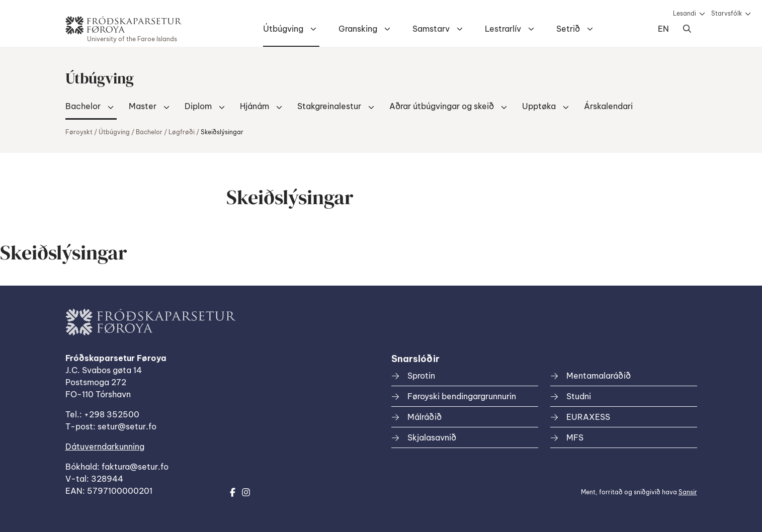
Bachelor (83, 106)
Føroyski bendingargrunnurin (462, 396)
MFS (575, 437)
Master (143, 106)
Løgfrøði (182, 132)
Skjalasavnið (432, 437)
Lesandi (685, 13)
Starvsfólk (727, 13)
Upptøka (539, 106)
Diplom (198, 106)
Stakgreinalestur (329, 106)
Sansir (688, 492)
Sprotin (421, 376)
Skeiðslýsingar (222, 132)
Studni (579, 396)
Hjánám (255, 106)
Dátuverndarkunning (105, 447)
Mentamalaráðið (599, 376)
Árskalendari (608, 106)
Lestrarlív (503, 29)
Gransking (358, 29)
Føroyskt (79, 132)
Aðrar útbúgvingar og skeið (442, 106)
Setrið (568, 29)
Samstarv (431, 29)
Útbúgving (283, 29)
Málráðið (425, 417)
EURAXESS (588, 417)
